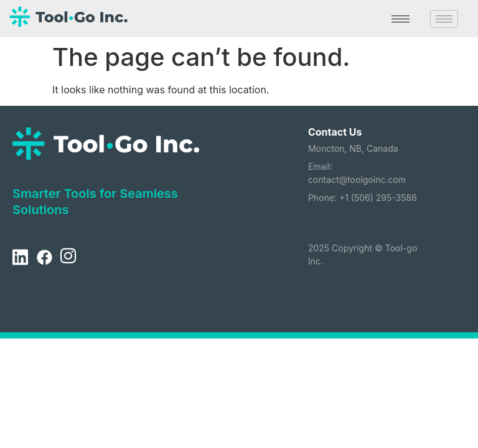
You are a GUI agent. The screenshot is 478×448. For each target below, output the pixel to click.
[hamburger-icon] (401, 19)
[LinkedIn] (20, 258)
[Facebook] (44, 258)
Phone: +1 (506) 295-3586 (363, 198)
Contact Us (335, 132)
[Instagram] (68, 258)
